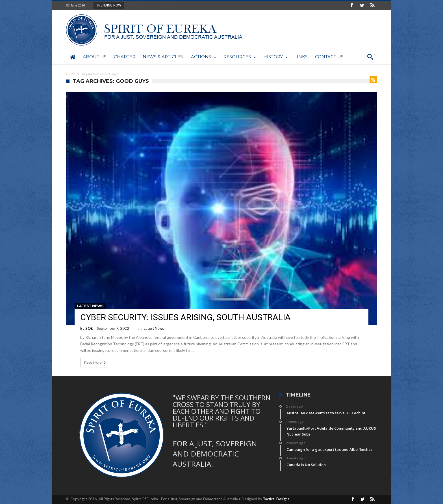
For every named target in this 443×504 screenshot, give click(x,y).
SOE (89, 328)
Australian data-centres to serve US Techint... (163, 5)
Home (71, 74)
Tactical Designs (276, 499)
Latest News (90, 306)
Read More (95, 363)
